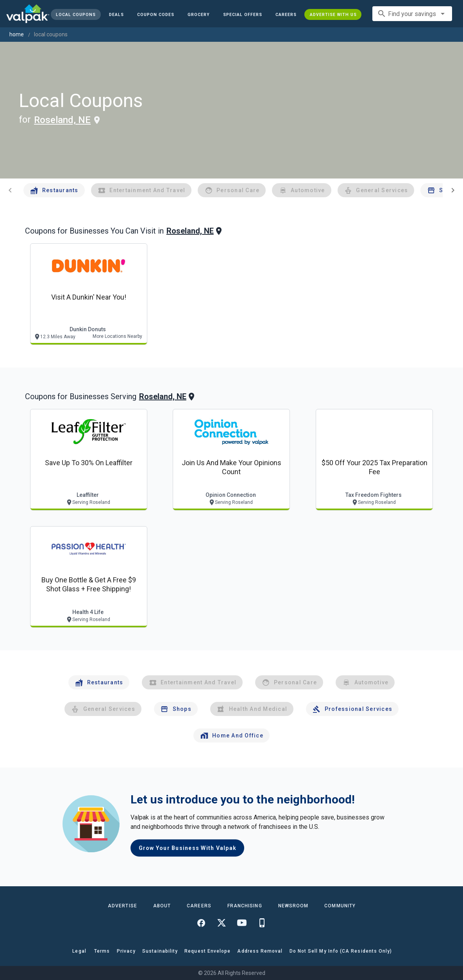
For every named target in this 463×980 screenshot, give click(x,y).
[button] (243, 14)
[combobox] (412, 14)
